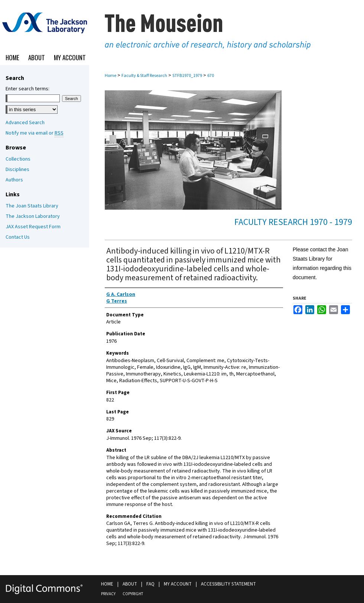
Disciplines (17, 170)
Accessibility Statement (228, 584)
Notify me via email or (35, 133)
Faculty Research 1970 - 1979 (293, 222)
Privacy (108, 594)
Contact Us (18, 237)
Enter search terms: (27, 89)
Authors (14, 180)
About (130, 584)
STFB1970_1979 (187, 76)
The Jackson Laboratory (33, 216)
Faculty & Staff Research (144, 76)
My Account (178, 584)
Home (110, 76)
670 (211, 76)
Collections (18, 159)
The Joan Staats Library (32, 206)
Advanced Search (25, 123)
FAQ (150, 584)
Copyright (133, 594)
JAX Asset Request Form (33, 227)
